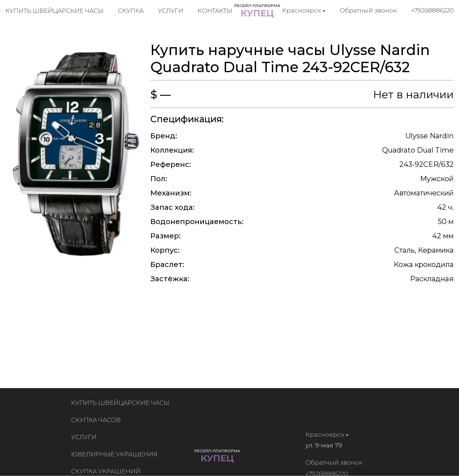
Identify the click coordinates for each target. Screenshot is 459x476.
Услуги (171, 11)
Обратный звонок (368, 10)
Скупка (131, 11)
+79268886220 (432, 10)
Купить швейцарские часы (54, 11)
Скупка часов (97, 420)
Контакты (215, 11)
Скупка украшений (107, 471)
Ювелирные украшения (116, 454)
